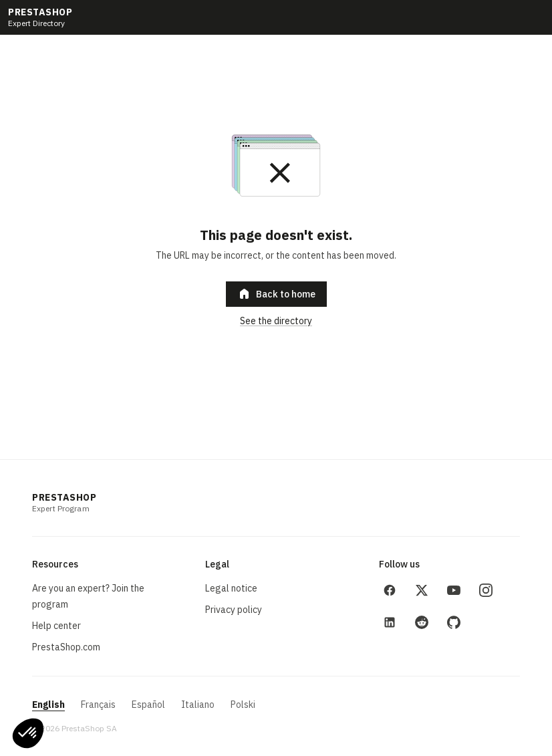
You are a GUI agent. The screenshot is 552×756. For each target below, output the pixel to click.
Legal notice (231, 588)
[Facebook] (390, 590)
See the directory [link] (276, 321)
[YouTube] (454, 590)
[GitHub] (454, 622)
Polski (243, 705)
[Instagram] (486, 590)
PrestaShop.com (66, 647)
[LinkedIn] (390, 622)
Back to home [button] (276, 294)
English (48, 705)
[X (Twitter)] (422, 590)
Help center (56, 626)
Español (148, 705)
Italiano (198, 705)
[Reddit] (422, 622)
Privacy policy (234, 610)
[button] (28, 733)
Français (98, 705)
